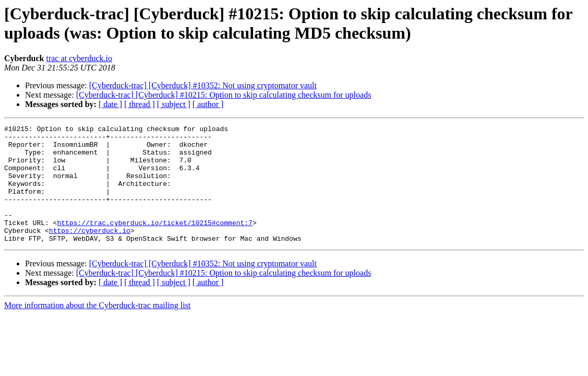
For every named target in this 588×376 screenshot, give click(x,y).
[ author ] (208, 104)
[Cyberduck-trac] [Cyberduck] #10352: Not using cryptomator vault (203, 85)
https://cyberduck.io (90, 252)
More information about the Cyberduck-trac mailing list (97, 329)
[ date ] (110, 104)
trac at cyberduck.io (79, 58)
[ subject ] (174, 104)
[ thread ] (140, 104)
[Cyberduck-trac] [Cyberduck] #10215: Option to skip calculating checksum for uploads (224, 95)
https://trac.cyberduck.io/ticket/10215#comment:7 (154, 243)
